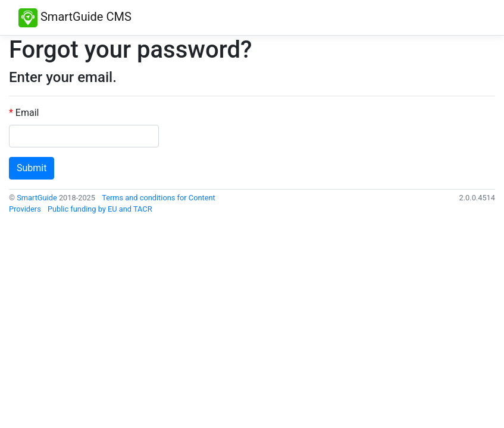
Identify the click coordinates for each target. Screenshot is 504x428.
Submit (32, 168)
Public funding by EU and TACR (100, 209)
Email (27, 113)
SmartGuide (37, 198)
